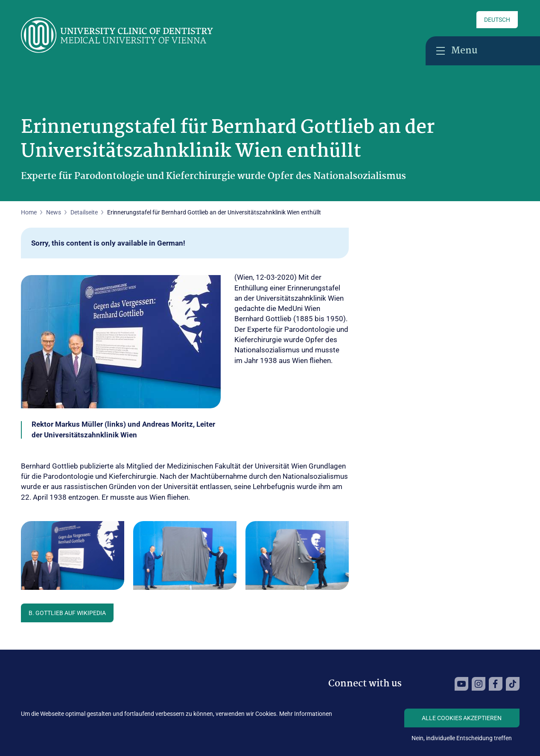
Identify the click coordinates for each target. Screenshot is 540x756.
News (54, 212)
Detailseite (84, 212)
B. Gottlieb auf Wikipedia (67, 613)
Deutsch (497, 20)
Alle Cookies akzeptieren (462, 718)
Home (29, 212)
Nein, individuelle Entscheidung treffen (462, 738)
